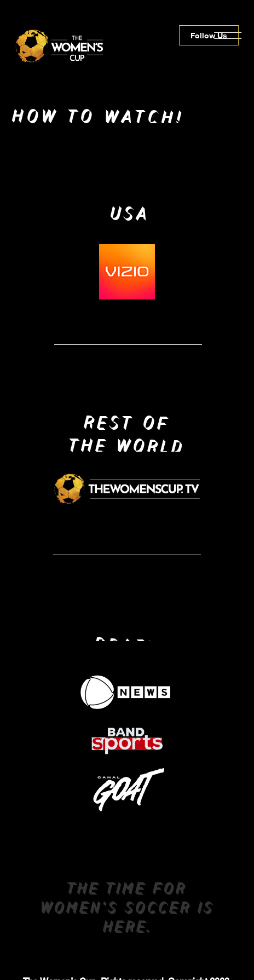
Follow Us (209, 35)
